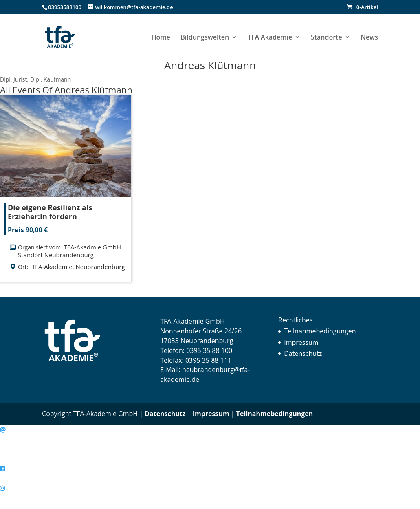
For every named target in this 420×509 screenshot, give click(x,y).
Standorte (327, 38)
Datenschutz (303, 353)
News (369, 38)
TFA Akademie (270, 38)
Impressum (301, 342)
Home (161, 38)
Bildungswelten (205, 38)
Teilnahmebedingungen (320, 331)
